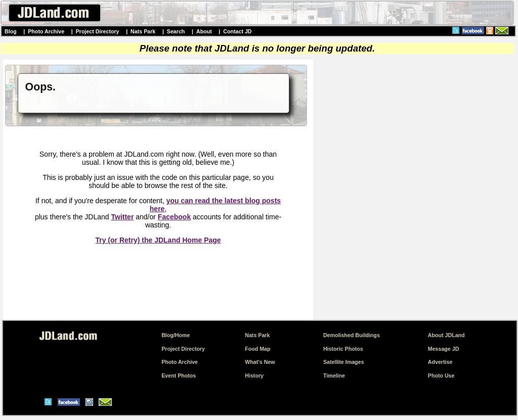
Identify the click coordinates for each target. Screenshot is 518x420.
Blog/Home (176, 335)
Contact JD (237, 31)
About (204, 31)
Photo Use (441, 376)
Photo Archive (46, 31)
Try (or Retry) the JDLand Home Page (158, 240)
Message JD (444, 349)
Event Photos (179, 376)
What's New (260, 362)
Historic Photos (343, 349)
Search (176, 31)
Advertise (440, 362)
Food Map (257, 349)
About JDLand (446, 335)
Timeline (334, 376)
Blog (11, 31)
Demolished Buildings (352, 335)
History (254, 376)
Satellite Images (344, 362)
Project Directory (98, 31)
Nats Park (143, 31)
